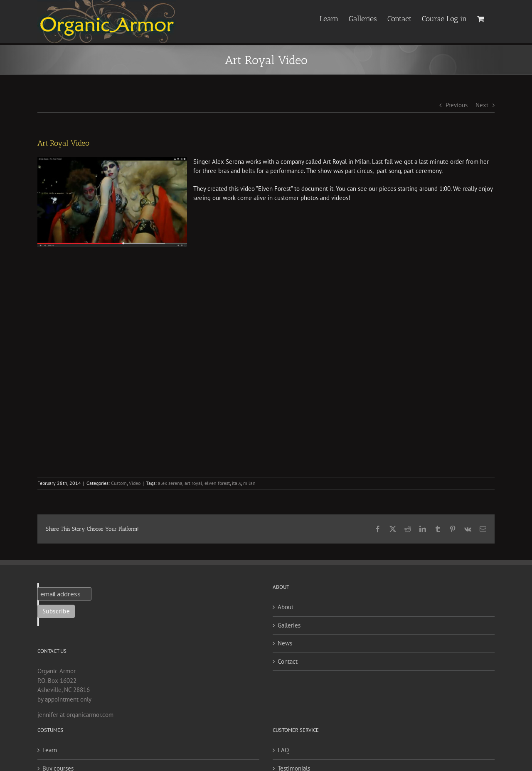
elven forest (217, 483)
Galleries (289, 625)
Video (135, 483)
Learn (50, 750)
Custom (119, 483)
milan (249, 483)
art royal (193, 483)
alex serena (170, 483)
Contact (288, 661)
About (286, 607)
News (285, 643)
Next (482, 105)
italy (236, 483)
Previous (457, 105)
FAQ (283, 750)
